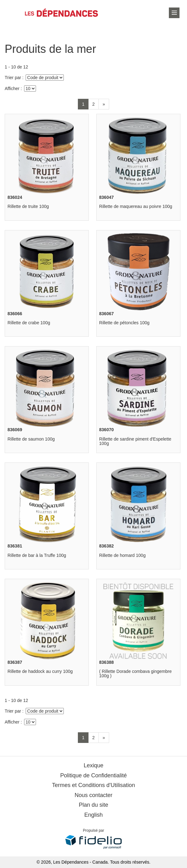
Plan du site (93, 805)
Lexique (93, 765)
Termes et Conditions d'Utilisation (93, 785)
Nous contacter (93, 795)
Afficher (12, 88)
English (93, 815)
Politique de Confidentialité (93, 775)
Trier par (13, 78)
